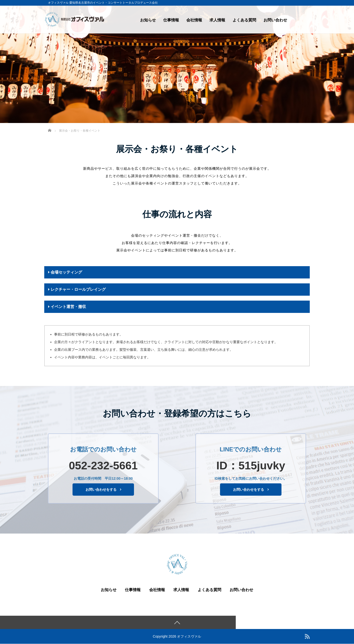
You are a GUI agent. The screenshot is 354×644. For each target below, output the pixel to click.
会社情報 (194, 20)
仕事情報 (171, 20)
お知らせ (148, 20)
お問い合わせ (275, 20)
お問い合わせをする (101, 490)
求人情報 (217, 20)
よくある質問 (244, 20)
